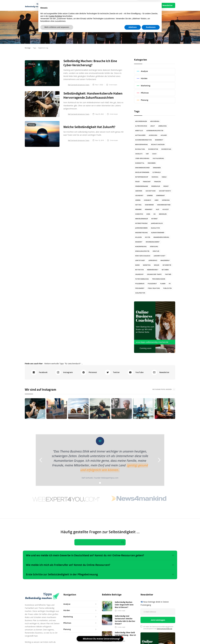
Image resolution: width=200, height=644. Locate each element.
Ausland (164, 135)
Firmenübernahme (142, 186)
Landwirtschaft (160, 256)
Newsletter (168, 5)
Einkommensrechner (142, 168)
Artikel (71, 5)
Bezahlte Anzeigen (158, 145)
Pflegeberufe (140, 284)
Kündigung (154, 247)
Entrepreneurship (142, 177)
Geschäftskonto (165, 191)
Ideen (148, 214)
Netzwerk (165, 270)
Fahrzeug (155, 177)
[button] (59, 5)
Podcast (114, 5)
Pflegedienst (152, 284)
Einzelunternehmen (142, 172)
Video (104, 5)
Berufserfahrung (142, 145)
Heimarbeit (149, 209)
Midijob (157, 265)
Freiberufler (156, 186)
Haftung (138, 205)
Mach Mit (125, 5)
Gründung (166, 200)
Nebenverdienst (153, 270)
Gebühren (139, 191)
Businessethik (153, 149)
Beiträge (28, 48)
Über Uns (134, 5)
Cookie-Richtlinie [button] (55, 626)
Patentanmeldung (142, 279)
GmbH (156, 200)
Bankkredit (159, 140)
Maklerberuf (165, 260)
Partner (168, 274)
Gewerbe (150, 196)
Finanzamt (147, 182)
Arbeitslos (139, 131)
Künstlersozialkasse (143, 256)
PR (170, 284)
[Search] (100, 542)
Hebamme (138, 209)
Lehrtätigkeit (140, 260)
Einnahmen (157, 168)
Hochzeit (166, 209)
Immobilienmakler (142, 219)
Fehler (137, 182)
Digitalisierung (158, 158)
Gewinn (138, 200)
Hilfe (158, 209)
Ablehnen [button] (133, 637)
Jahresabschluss (157, 223)
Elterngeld (157, 172)
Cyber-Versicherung (142, 158)
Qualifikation (140, 293)
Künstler (156, 251)
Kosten (148, 237)
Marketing (147, 265)
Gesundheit (139, 196)
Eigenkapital (140, 163)
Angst (153, 126)
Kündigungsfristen (142, 251)
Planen (163, 284)
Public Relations (154, 288)
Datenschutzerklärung (164, 629)
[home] (36, 5)
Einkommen (152, 163)
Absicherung (155, 121)
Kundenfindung (141, 247)
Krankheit (139, 242)
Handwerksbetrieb (164, 205)
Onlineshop (139, 274)
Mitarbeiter (167, 265)
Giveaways (147, 200)
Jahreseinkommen (141, 228)
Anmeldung (163, 126)
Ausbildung (153, 135)
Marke (137, 265)
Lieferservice (153, 260)
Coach (154, 154)
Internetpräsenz (141, 223)
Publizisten (167, 288)
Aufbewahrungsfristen (155, 131)
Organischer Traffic (154, 274)
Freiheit (166, 186)
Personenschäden (159, 279)
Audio (81, 5)
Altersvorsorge (141, 126)
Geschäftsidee (151, 191)
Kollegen (138, 237)
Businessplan (166, 149)
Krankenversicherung (161, 237)
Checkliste (139, 154)
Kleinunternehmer (158, 233)
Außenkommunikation (143, 140)
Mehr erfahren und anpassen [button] (57, 637)
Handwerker (149, 205)
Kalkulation (155, 228)
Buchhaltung (140, 149)
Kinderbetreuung (142, 233)
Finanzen (157, 182)
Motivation (139, 270)
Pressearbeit (140, 288)
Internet (154, 219)
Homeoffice (139, 214)
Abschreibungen (141, 121)
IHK (154, 214)
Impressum (143, 5)
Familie (164, 177)
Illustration (92, 5)
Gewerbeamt (160, 196)
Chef (147, 154)
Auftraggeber (140, 135)
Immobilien (163, 214)
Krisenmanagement (153, 242)
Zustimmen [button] (151, 637)
